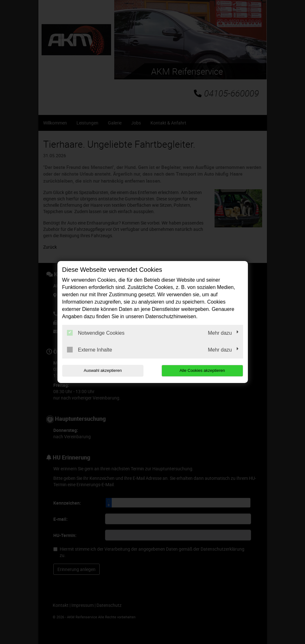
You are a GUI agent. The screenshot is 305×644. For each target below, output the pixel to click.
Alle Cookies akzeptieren (202, 370)
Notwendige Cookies (96, 333)
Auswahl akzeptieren (103, 370)
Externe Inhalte (90, 350)
